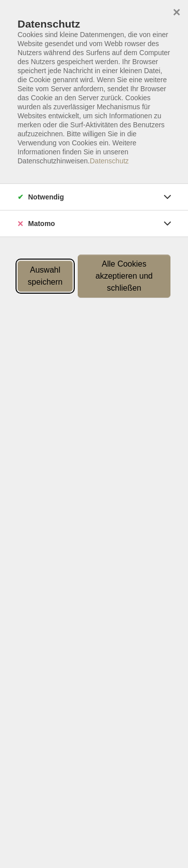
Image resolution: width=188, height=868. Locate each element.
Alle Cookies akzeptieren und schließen (124, 276)
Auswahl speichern (45, 276)
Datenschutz (109, 161)
